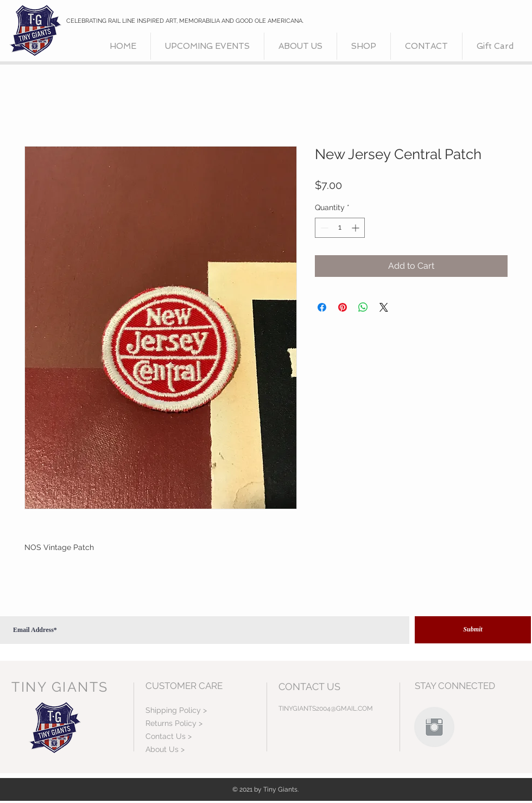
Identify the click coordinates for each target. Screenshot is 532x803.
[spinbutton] (340, 228)
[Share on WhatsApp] (363, 307)
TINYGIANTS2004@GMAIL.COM (326, 709)
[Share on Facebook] (322, 307)
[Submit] (473, 630)
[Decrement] (323, 228)
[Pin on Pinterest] (343, 307)
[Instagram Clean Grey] (434, 727)
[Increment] (356, 228)
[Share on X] (384, 307)
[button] (364, 46)
